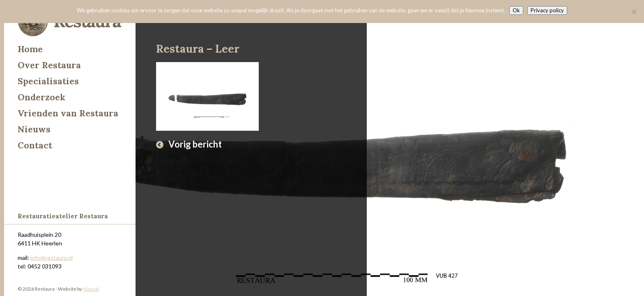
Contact (35, 145)
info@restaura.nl (52, 258)
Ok (516, 10)
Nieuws (34, 129)
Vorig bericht (195, 144)
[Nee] (634, 12)
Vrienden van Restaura (68, 113)
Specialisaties (48, 81)
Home (30, 49)
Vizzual (91, 289)
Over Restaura (49, 65)
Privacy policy (547, 10)
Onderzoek (41, 97)
